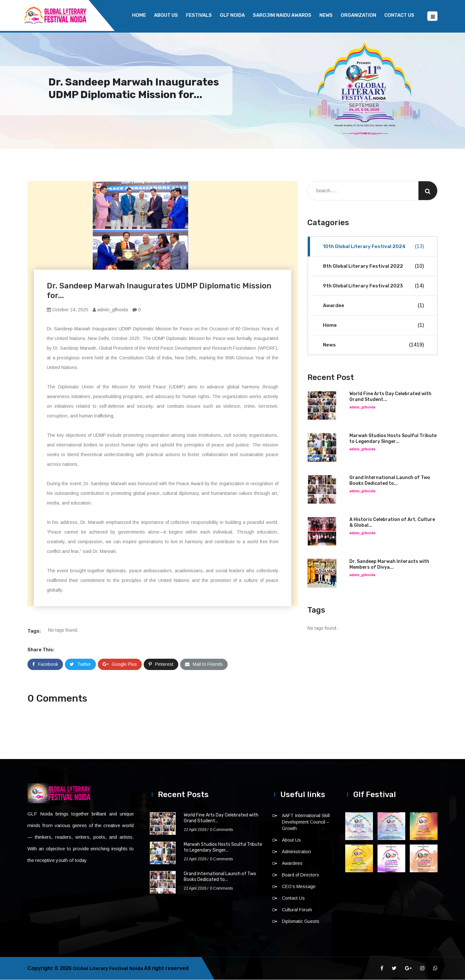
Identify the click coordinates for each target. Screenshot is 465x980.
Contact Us (399, 15)
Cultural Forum (297, 910)
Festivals (199, 15)
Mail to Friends (204, 665)
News (326, 15)
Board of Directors (300, 875)
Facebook (45, 665)
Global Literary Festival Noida (110, 969)
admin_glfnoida (110, 310)
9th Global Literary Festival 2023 (373, 286)
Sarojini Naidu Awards (282, 15)
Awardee (373, 306)
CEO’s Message (299, 887)
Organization (358, 15)
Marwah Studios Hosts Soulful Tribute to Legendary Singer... (393, 439)
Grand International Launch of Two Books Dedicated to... (390, 481)
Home (139, 15)
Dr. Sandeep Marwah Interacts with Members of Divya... (389, 565)
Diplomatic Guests (301, 922)
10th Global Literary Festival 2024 (373, 247)
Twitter (80, 665)
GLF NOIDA (232, 15)
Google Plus (120, 665)
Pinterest (161, 665)
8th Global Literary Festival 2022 (373, 266)
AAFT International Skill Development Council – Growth (306, 822)
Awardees (292, 864)
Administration (296, 852)
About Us (166, 15)
